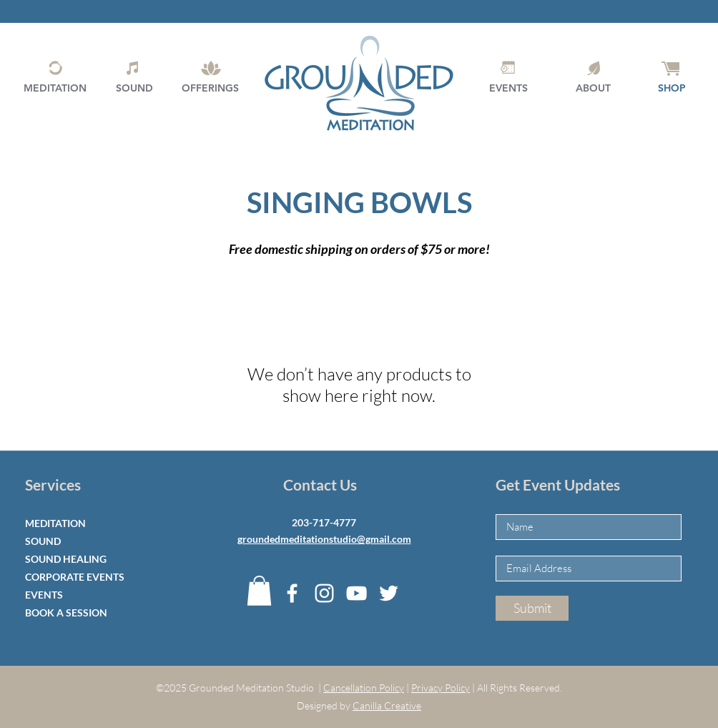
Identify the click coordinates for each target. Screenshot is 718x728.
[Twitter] (389, 593)
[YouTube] (356, 593)
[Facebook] (292, 593)
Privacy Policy (441, 688)
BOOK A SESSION (66, 613)
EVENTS (44, 595)
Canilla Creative (387, 705)
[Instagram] (324, 593)
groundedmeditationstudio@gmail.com (324, 539)
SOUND (43, 541)
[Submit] (532, 608)
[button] (259, 591)
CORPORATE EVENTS (75, 577)
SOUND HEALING (66, 559)
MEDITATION (55, 523)
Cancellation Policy (364, 688)
